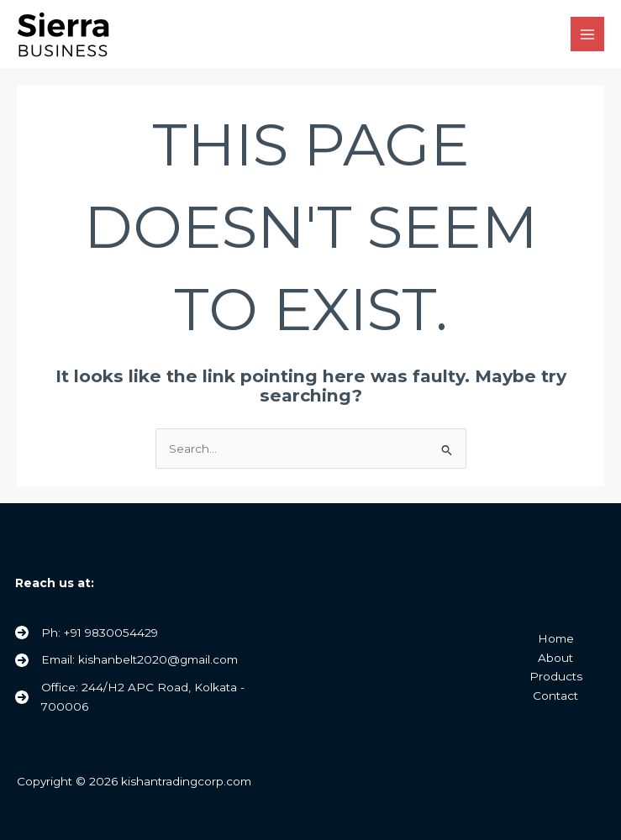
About (555, 658)
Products (556, 676)
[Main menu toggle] (588, 34)
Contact (555, 696)
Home (556, 638)
